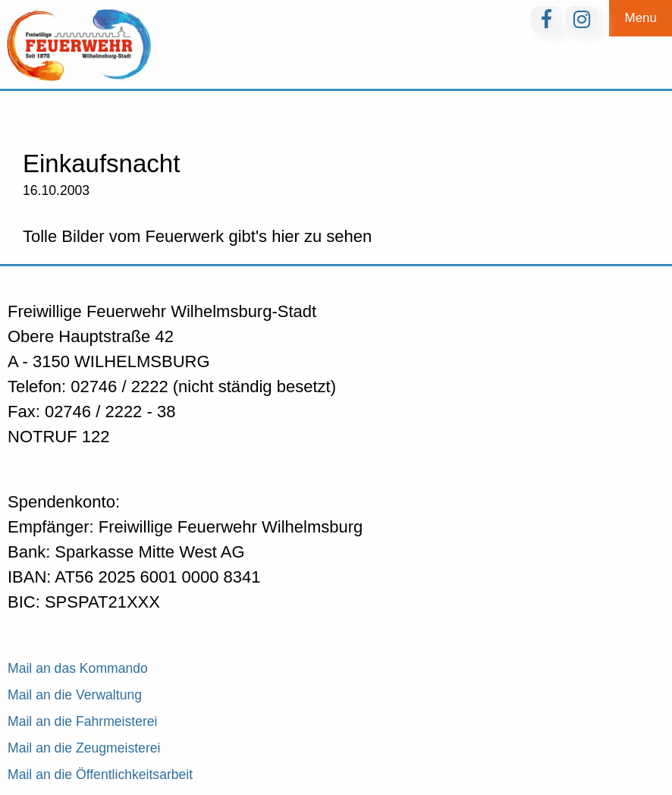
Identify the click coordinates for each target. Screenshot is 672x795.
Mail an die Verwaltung (75, 695)
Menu (641, 18)
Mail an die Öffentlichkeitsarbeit (100, 775)
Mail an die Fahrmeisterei (83, 721)
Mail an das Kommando (78, 668)
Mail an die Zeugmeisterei (84, 748)
